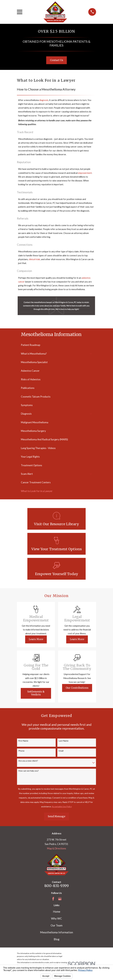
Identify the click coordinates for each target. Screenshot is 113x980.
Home (57, 912)
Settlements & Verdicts (36, 693)
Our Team (56, 925)
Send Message (56, 816)
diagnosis (44, 100)
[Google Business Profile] (60, 899)
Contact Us (57, 60)
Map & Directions (57, 848)
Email (61, 751)
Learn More (36, 639)
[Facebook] (53, 899)
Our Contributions (77, 688)
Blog (56, 939)
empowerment (85, 173)
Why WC (56, 919)
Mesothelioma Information (56, 932)
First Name (23, 741)
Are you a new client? (28, 761)
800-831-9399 (57, 886)
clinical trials (34, 259)
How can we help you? (29, 771)
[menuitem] (56, 345)
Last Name (64, 741)
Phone (21, 751)
